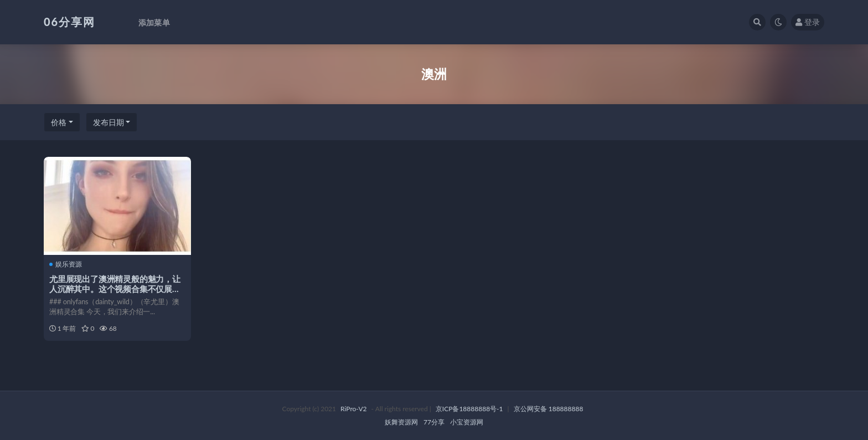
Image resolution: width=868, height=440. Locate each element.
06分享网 (69, 22)
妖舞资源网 (401, 422)
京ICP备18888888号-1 (469, 409)
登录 (808, 22)
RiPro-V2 (353, 409)
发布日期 (108, 122)
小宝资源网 (467, 422)
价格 (59, 122)
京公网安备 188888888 (549, 409)
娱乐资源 (66, 264)
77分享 (434, 422)
